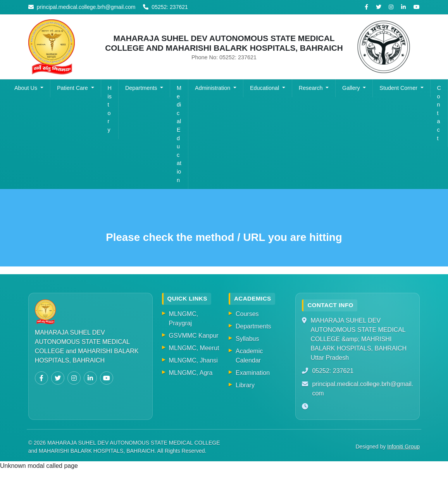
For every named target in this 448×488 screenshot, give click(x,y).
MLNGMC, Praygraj (184, 319)
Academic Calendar (249, 356)
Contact (439, 113)
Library (245, 385)
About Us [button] (27, 88)
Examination (253, 373)
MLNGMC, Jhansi (193, 360)
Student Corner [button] (399, 88)
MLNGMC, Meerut (194, 348)
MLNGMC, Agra (191, 373)
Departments (253, 326)
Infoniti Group (403, 447)
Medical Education (179, 134)
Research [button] (312, 88)
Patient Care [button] (73, 88)
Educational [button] (265, 88)
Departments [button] (142, 88)
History (110, 109)
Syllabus (247, 339)
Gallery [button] (352, 88)
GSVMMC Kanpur (194, 336)
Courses (247, 314)
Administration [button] (213, 88)
